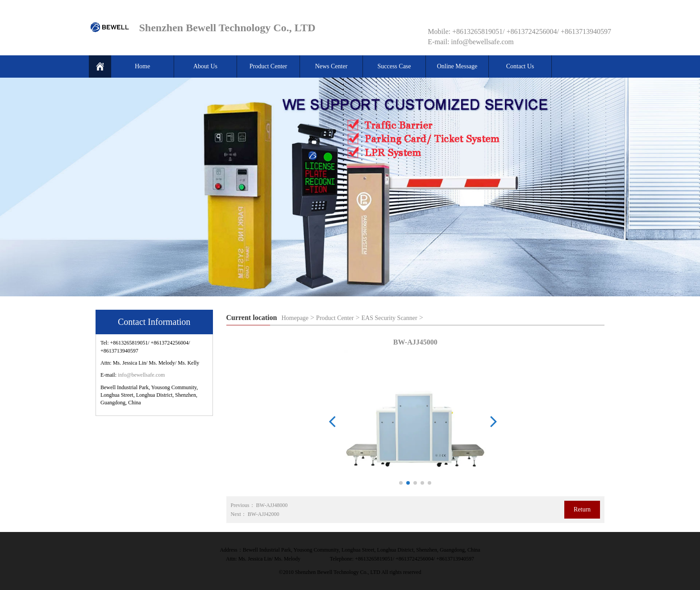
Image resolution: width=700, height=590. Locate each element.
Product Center (268, 66)
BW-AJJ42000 (264, 514)
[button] (401, 483)
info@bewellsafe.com (141, 375)
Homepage (295, 318)
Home (142, 66)
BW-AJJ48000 (272, 505)
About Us (205, 66)
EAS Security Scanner (390, 318)
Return (582, 509)
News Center (331, 66)
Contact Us (520, 66)
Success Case (394, 66)
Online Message (457, 66)
